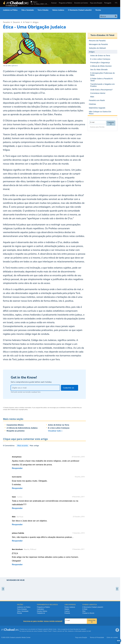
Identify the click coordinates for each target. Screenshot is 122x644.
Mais (92, 97)
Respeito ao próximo (16, 431)
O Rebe (85, 609)
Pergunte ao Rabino (65, 3)
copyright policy (23, 409)
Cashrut (67, 611)
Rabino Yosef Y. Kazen (50, 631)
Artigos (36, 22)
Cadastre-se (41, 613)
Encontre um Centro (81, 3)
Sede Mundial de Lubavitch (78, 629)
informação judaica (81, 631)
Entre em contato (112, 637)
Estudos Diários (42, 611)
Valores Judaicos (58, 10)
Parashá (6, 22)
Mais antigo (34, 446)
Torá (66, 631)
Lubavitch (45, 629)
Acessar (54, 3)
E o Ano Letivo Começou (59, 428)
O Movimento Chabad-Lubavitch (80, 10)
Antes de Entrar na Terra (59, 425)
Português (108, 3)
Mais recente (23, 446)
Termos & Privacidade (97, 637)
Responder (17, 468)
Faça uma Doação (96, 3)
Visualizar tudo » (55, 431)
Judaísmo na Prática (10, 10)
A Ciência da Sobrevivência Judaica (22, 428)
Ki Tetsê (26, 22)
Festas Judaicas (70, 607)
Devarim (16, 22)
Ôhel (84, 611)
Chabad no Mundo (88, 613)
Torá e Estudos (43, 10)
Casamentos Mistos (15, 425)
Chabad (40, 629)
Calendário (41, 609)
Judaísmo (71, 631)
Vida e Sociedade (28, 10)
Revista (98, 10)
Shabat (67, 609)
